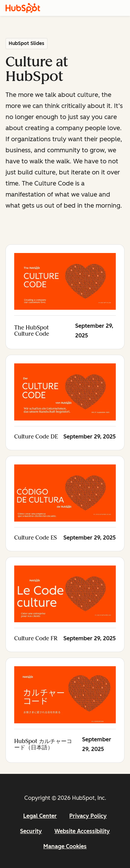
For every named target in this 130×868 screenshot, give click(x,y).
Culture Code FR (36, 638)
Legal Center (40, 816)
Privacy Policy (88, 816)
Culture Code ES (36, 538)
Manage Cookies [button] (65, 846)
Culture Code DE (36, 437)
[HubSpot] (23, 8)
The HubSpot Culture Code (32, 331)
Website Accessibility (82, 831)
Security (31, 831)
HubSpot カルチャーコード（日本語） (43, 744)
